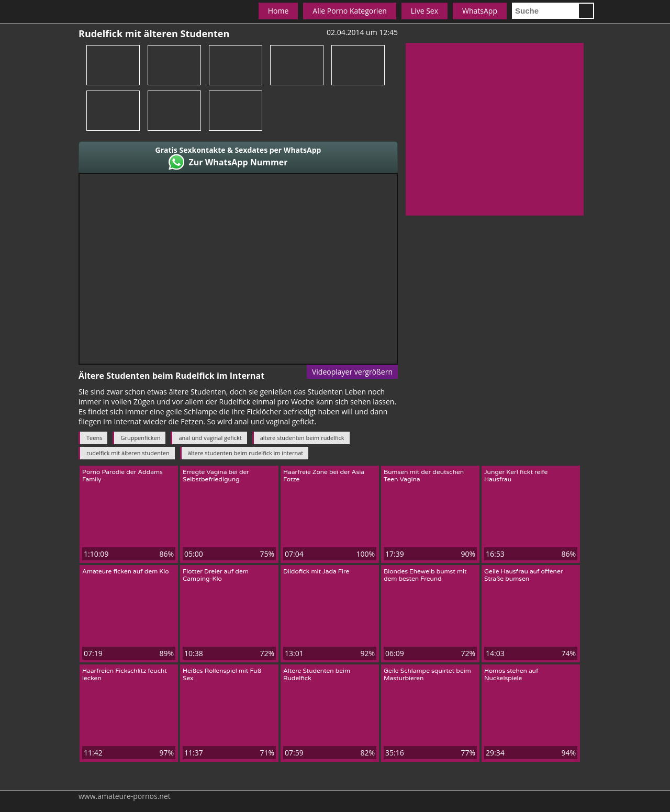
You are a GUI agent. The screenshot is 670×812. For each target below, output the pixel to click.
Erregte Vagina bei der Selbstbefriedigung (216, 476)
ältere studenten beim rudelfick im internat (246, 453)
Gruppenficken (140, 438)
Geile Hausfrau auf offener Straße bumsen (523, 575)
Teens (94, 438)
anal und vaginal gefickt (210, 438)
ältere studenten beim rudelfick (302, 438)
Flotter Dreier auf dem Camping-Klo (216, 575)
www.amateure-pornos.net (125, 796)
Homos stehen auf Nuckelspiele (511, 674)
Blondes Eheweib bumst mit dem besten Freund (425, 575)
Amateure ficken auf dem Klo (126, 571)
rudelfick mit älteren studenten (128, 453)
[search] (545, 11)
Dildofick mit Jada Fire (316, 571)
